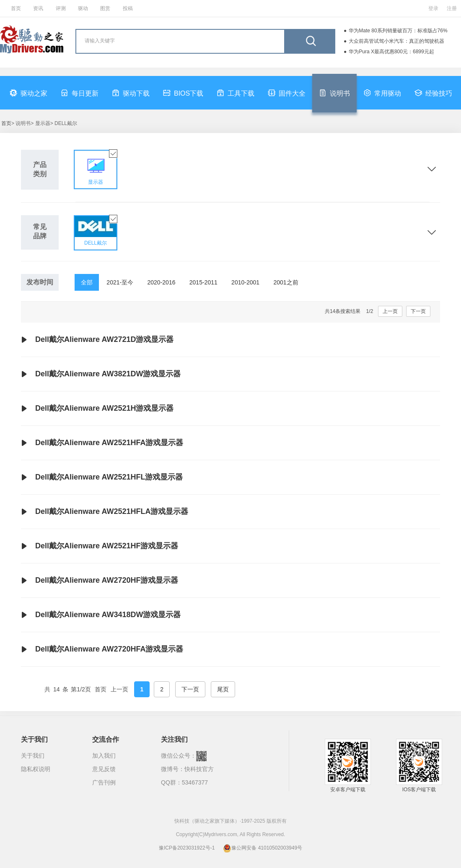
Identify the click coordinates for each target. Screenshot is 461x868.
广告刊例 (104, 782)
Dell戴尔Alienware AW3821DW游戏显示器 (101, 374)
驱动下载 (131, 93)
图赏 (105, 8)
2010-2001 (245, 282)
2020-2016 (162, 282)
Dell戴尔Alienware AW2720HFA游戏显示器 (102, 649)
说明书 (334, 93)
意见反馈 (104, 769)
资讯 (38, 8)
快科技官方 (199, 769)
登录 (433, 8)
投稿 (128, 8)
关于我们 (33, 756)
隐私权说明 (36, 769)
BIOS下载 (183, 93)
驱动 (83, 8)
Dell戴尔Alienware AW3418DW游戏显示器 (101, 615)
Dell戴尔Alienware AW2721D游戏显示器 (97, 340)
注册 (452, 8)
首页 (16, 8)
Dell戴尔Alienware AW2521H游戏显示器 (97, 409)
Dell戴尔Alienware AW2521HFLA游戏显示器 (105, 512)
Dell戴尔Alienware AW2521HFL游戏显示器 (102, 477)
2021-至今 (120, 282)
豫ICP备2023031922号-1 (187, 848)
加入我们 (104, 756)
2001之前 (286, 282)
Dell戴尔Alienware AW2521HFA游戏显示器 (102, 443)
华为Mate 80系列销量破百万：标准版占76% (398, 31)
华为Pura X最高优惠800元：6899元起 (391, 52)
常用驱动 (382, 93)
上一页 (390, 311)
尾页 (223, 689)
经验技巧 (433, 93)
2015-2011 (203, 282)
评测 (61, 8)
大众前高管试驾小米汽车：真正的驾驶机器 (396, 41)
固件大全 (287, 93)
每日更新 (80, 93)
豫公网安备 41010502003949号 (263, 848)
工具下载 (236, 93)
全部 (87, 282)
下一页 (418, 311)
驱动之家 (28, 93)
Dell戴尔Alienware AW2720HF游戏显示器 (100, 581)
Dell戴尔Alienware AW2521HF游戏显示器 (100, 546)
